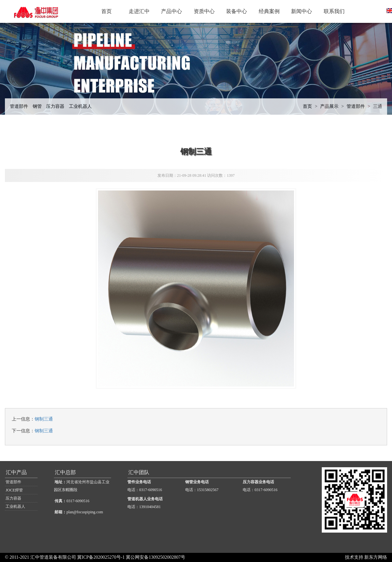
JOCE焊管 (14, 490)
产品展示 (329, 106)
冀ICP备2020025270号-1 (101, 557)
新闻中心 (302, 11)
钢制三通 (44, 419)
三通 (378, 106)
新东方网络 (376, 557)
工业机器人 (80, 106)
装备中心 (237, 11)
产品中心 (171, 11)
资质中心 (204, 11)
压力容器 (55, 106)
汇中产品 (16, 472)
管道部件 (19, 106)
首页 (106, 11)
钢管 (37, 106)
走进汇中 (139, 11)
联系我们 (334, 11)
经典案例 (269, 11)
